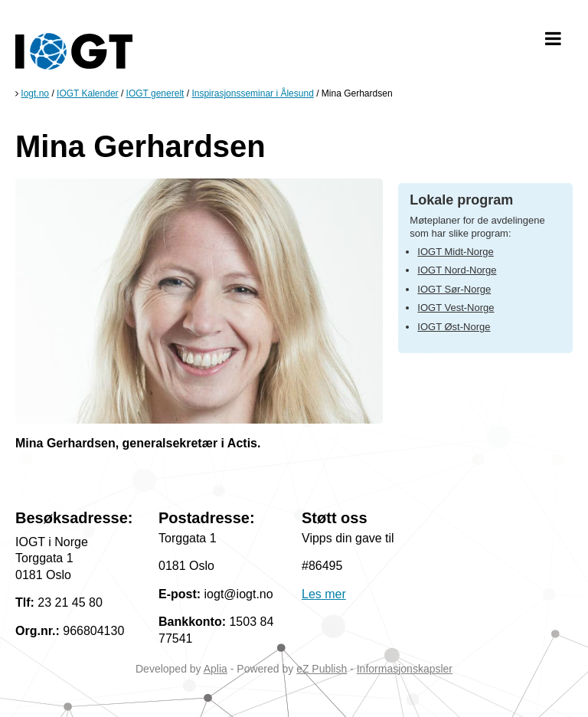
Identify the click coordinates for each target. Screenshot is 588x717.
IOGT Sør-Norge (454, 289)
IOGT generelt (155, 93)
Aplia (216, 669)
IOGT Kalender (87, 93)
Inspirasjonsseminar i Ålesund (252, 93)
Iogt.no (35, 93)
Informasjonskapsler (405, 669)
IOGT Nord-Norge (457, 270)
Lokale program (461, 200)
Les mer (324, 594)
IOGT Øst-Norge (454, 327)
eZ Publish (322, 669)
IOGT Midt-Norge (455, 252)
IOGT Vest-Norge (456, 308)
